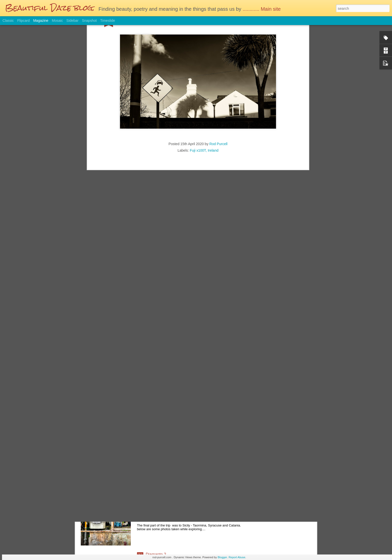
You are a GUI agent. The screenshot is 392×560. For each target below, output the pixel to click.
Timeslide (108, 21)
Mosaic (57, 21)
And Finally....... (159, 498)
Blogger (222, 557)
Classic (8, 21)
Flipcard (23, 21)
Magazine (41, 21)
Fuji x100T (198, 67)
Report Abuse (237, 557)
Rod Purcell (218, 61)
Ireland (213, 67)
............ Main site (262, 9)
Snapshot (89, 21)
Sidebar (72, 21)
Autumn (153, 441)
